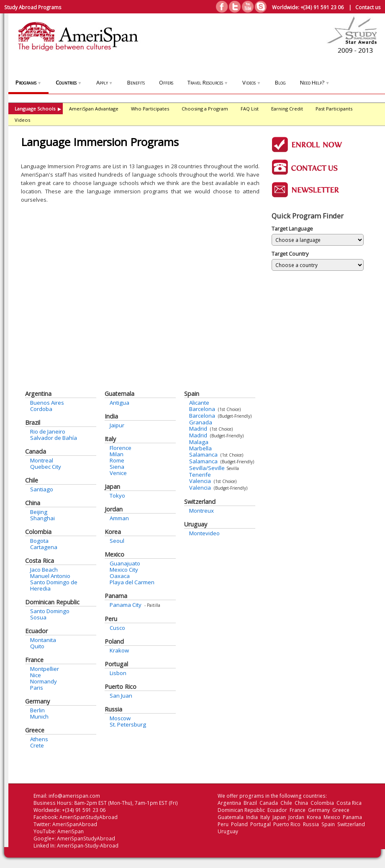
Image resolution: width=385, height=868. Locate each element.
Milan (117, 454)
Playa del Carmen (132, 582)
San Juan (121, 696)
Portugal (116, 664)
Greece (35, 730)
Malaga (199, 442)
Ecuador (36, 631)
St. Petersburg (128, 724)
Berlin (37, 710)
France (34, 660)
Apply (105, 82)
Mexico (114, 554)
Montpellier (45, 669)
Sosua (38, 617)
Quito (37, 646)
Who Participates (150, 109)
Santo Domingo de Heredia (54, 585)
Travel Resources (208, 82)
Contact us (368, 7)
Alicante (199, 403)
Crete (37, 745)
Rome (117, 460)
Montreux (201, 511)
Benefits (136, 82)
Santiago (42, 489)
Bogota (39, 541)
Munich (39, 716)
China (33, 503)
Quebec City (46, 467)
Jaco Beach (44, 570)
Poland (114, 641)
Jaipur (117, 425)
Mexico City (124, 570)
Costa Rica (40, 561)
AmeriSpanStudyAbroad (89, 817)
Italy (110, 439)
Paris (37, 688)
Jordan (114, 509)
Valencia (200, 481)
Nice (36, 675)
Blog (280, 82)
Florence (121, 448)
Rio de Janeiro (48, 431)
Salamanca (203, 455)
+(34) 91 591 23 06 (322, 7)
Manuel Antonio (50, 576)
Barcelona (202, 409)
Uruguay (196, 524)
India (111, 416)
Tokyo (117, 496)
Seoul (117, 541)
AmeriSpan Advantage (94, 109)
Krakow (119, 650)
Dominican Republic (52, 602)
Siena (117, 467)
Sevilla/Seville (207, 468)
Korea (113, 532)
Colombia (38, 532)
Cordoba (41, 409)
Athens (39, 739)
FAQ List (250, 109)
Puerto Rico (121, 687)
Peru (111, 619)
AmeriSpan (71, 831)
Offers (166, 82)
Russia (113, 709)
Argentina (38, 394)
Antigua (119, 403)
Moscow (120, 718)
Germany (37, 701)
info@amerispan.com (74, 796)
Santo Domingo (50, 611)
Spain (192, 394)
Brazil (33, 422)
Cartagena (44, 547)
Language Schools (38, 109)
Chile (32, 480)
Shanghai (42, 518)
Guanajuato (125, 563)
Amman (119, 518)
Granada (201, 422)
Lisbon (118, 673)
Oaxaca (120, 576)
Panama (116, 596)
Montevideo (204, 533)
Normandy (44, 681)
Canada (36, 451)
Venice (118, 473)
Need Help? (315, 82)
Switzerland (200, 502)
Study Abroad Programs (33, 7)
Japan (112, 487)
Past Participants (334, 109)
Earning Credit (287, 109)
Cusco (117, 628)
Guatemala (119, 394)
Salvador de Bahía (54, 438)
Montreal (42, 460)
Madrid (198, 429)
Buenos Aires (47, 403)
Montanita (43, 640)
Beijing (39, 512)
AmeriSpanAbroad (75, 824)
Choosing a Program (205, 109)
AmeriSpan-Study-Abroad (88, 846)
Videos (252, 82)
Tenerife (200, 475)
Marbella (200, 448)
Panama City (126, 605)
